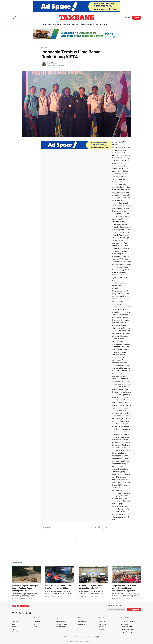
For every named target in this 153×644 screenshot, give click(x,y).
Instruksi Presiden (61, 627)
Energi (66, 24)
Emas (14, 624)
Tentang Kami (52, 637)
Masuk (128, 18)
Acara (36, 627)
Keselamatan (103, 624)
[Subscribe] (134, 610)
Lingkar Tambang (126, 632)
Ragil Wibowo (52, 63)
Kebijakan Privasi (100, 637)
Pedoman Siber (63, 637)
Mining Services (86, 24)
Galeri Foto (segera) (127, 627)
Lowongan (124, 624)
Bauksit (14, 632)
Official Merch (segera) (128, 621)
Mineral (58, 24)
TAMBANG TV (82, 621)
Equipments (81, 624)
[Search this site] (15, 18)
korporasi (37, 621)
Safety (97, 24)
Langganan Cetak (88, 637)
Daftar (136, 18)
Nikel (14, 629)
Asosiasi (105, 24)
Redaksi (78, 637)
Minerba (102, 627)
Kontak (72, 637)
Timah (14, 627)
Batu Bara (49, 24)
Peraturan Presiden (62, 624)
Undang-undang (61, 621)
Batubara (15, 621)
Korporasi (74, 24)
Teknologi (102, 621)
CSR (35, 624)
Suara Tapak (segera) (128, 629)
